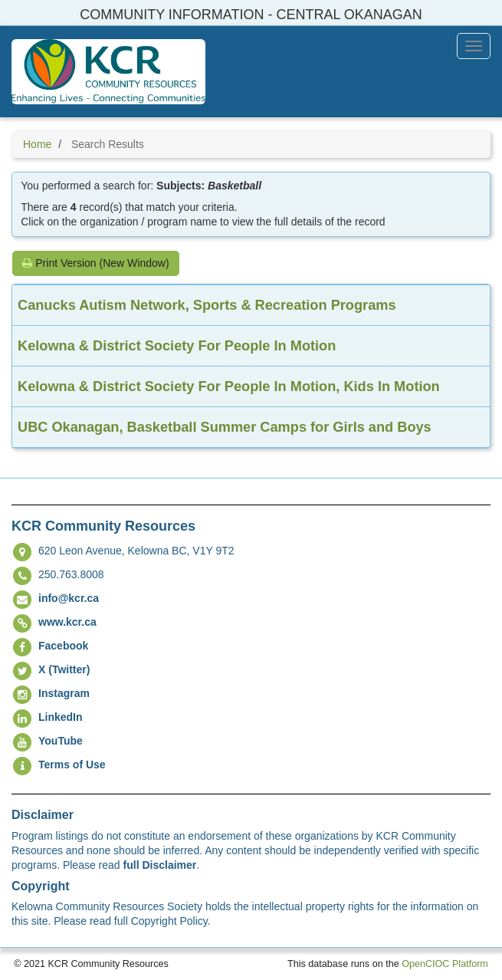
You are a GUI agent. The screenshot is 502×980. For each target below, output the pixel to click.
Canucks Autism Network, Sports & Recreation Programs (207, 305)
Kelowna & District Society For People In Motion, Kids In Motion (229, 386)
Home (37, 144)
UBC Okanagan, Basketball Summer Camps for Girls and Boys (225, 427)
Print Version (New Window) (95, 263)
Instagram (64, 693)
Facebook (63, 646)
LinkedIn (61, 717)
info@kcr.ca (69, 598)
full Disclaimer (160, 865)
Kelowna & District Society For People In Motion (177, 346)
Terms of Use (72, 765)
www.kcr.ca (67, 622)
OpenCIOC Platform (445, 964)
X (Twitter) (64, 669)
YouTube (61, 741)
